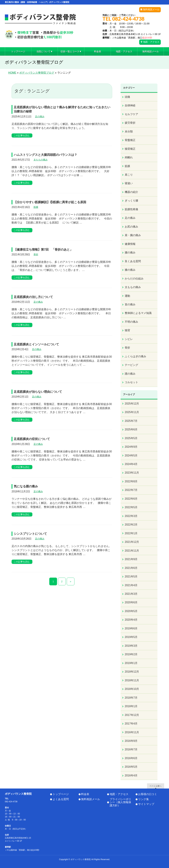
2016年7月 (131, 749)
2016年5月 (131, 767)
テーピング (131, 365)
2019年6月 (131, 628)
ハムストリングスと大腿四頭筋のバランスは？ (45, 155)
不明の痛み (131, 322)
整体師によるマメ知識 (138, 313)
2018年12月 (132, 672)
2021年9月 (131, 559)
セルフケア (131, 114)
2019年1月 (131, 663)
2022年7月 (131, 490)
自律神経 (130, 105)
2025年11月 (132, 412)
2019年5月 (131, 637)
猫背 (127, 330)
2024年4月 (131, 464)
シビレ (129, 339)
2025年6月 (131, 429)
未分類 (129, 132)
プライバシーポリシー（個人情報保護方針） (120, 802)
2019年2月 (131, 654)
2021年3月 (131, 594)
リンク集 (144, 799)
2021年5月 (131, 577)
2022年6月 (131, 499)
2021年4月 (131, 585)
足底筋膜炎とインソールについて (36, 344)
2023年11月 (132, 473)
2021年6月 (131, 568)
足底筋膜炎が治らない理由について (38, 392)
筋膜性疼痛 (131, 209)
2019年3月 (131, 646)
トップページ (61, 794)
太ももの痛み (41, 160)
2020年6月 (131, 602)
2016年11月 (132, 732)
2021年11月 (132, 551)
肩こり (129, 175)
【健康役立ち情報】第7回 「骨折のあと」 (43, 250)
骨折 (36, 254)
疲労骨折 (130, 123)
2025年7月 (131, 421)
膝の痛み (130, 270)
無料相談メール (151, 9)
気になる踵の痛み (26, 486)
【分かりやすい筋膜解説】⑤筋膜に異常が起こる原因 (50, 202)
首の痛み (130, 304)
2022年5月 (131, 507)
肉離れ (129, 157)
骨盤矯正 (130, 140)
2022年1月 (131, 533)
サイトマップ (146, 804)
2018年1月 (131, 706)
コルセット (131, 382)
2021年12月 (132, 542)
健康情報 (130, 244)
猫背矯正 (130, 149)
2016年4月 (131, 775)
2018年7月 (131, 698)
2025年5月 (131, 438)
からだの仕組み (134, 279)
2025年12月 (132, 404)
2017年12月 (132, 715)
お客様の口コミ (148, 794)
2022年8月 (131, 481)
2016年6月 (131, 758)
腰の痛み (130, 253)
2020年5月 (131, 611)
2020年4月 (131, 620)
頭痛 (127, 97)
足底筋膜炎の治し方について (33, 297)
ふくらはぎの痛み (135, 356)
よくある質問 (61, 799)
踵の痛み (130, 374)
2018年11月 (132, 680)
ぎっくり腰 (131, 201)
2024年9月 (131, 447)
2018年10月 (132, 689)
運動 (127, 296)
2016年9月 (131, 741)
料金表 (85, 794)
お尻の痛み (131, 227)
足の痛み (40, 116)
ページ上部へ (156, 786)
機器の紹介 (131, 192)
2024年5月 (131, 456)
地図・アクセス (151, 42)
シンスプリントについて (30, 534)
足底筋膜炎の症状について (32, 439)
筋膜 (36, 207)
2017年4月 (131, 724)
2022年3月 (131, 516)
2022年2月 (131, 525)
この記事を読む (22, 135)
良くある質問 (133, 261)
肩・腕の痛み (133, 235)
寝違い (129, 183)
